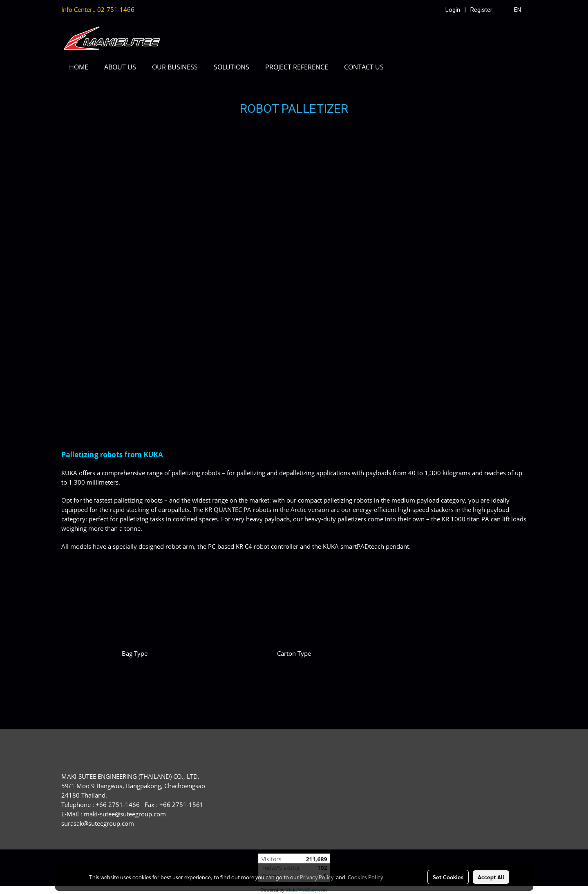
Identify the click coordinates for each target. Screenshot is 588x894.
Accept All (491, 877)
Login (453, 10)
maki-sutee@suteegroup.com (125, 814)
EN (513, 10)
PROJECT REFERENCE (297, 67)
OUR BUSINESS (175, 67)
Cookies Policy (365, 877)
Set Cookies (448, 877)
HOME (79, 67)
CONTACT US (364, 67)
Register (481, 10)
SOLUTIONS (231, 67)
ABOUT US (120, 67)
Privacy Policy (317, 877)
